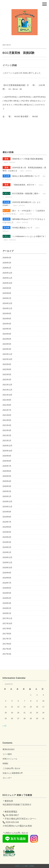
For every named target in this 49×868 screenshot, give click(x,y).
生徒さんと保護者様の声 (13, 773)
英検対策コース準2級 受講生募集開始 (23, 159)
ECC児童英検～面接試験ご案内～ (21, 193)
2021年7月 (7, 410)
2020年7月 (7, 466)
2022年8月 (7, 369)
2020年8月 (7, 461)
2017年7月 (7, 639)
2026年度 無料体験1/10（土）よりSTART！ (22, 204)
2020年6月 (7, 471)
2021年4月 (7, 425)
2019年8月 (7, 517)
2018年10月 (8, 568)
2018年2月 (7, 608)
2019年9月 (7, 512)
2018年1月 (7, 613)
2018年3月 (7, 603)
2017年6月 (7, 644)
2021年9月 (7, 400)
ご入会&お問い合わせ (11, 768)
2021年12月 (8, 385)
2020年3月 (7, 486)
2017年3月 (7, 654)
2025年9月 (7, 288)
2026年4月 (7, 258)
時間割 (5, 764)
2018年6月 (7, 588)
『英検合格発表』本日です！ (19, 185)
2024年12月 (8, 303)
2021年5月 (7, 420)
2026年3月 (7, 263)
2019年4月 (7, 537)
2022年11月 (8, 354)
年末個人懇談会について (18, 228)
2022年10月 (8, 359)
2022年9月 (7, 364)
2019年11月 (8, 507)
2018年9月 (7, 573)
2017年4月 (7, 649)
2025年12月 (8, 273)
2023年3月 (7, 349)
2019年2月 (7, 547)
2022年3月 (7, 380)
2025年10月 (8, 283)
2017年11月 (8, 618)
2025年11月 (8, 278)
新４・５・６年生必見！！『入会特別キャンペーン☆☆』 (24, 212)
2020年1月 (7, 496)
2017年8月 (7, 634)
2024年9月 (7, 313)
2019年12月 (8, 501)
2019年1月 (7, 552)
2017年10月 (8, 623)
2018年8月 (7, 578)
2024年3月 (7, 329)
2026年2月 (7, 268)
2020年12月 (8, 446)
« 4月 (5, 726)
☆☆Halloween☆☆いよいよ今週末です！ (24, 236)
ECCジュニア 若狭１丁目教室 (25, 866)
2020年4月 (7, 481)
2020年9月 (7, 456)
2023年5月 (7, 344)
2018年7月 (7, 583)
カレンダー (7, 778)
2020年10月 (8, 451)
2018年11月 (8, 562)
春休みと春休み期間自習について (21, 176)
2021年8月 (7, 405)
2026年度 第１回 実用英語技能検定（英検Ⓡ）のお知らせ (24, 169)
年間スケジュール (10, 759)
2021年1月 (7, 441)
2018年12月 (8, 557)
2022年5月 (7, 374)
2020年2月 (7, 491)
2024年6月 (7, 319)
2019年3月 (7, 542)
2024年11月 (8, 308)
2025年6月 (7, 293)
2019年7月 (7, 522)
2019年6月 (7, 527)
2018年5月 (7, 593)
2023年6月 (7, 339)
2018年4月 (7, 598)
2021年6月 (7, 415)
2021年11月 (8, 390)
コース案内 (7, 754)
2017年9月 (7, 629)
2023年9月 (7, 334)
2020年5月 (7, 476)
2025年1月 (7, 298)
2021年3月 (7, 430)
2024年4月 (7, 324)
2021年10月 (8, 395)
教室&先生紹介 (9, 749)
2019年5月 (7, 532)
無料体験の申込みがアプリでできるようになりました (24, 220)
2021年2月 (7, 435)
